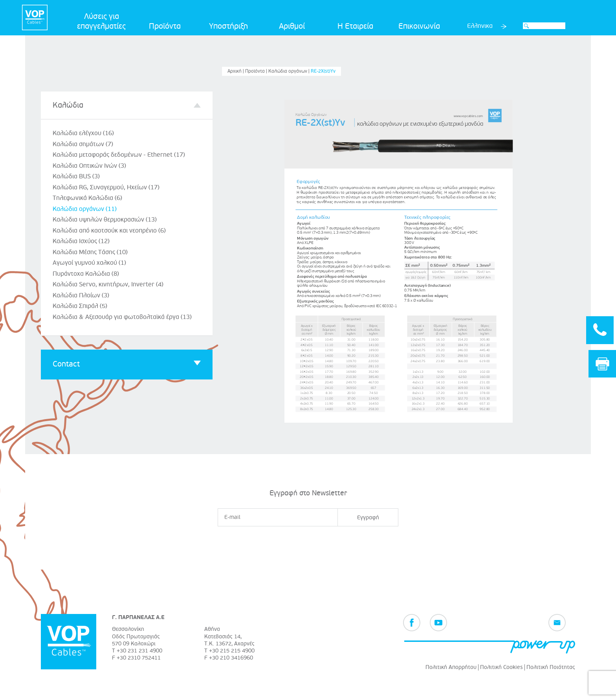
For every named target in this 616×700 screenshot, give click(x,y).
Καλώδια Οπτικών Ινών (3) (89, 166)
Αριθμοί (292, 26)
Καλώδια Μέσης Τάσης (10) (90, 252)
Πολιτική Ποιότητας (551, 667)
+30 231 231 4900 (139, 651)
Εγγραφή (368, 518)
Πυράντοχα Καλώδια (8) (86, 274)
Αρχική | (236, 71)
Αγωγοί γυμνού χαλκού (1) (89, 263)
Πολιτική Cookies (501, 667)
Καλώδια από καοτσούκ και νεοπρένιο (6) (109, 231)
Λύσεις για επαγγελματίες (101, 21)
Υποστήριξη (228, 26)
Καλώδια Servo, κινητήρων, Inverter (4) (108, 284)
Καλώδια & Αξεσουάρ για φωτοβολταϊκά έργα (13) (122, 317)
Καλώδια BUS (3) (76, 176)
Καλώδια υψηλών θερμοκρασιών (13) (105, 220)
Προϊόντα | (257, 71)
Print (602, 361)
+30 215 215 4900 (232, 651)
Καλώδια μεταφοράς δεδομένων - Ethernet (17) (119, 155)
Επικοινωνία (419, 26)
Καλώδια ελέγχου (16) (83, 133)
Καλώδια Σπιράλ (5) (80, 306)
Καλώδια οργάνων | (290, 71)
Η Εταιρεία (355, 26)
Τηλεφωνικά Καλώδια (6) (87, 198)
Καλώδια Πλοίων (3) (81, 295)
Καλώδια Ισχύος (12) (81, 241)
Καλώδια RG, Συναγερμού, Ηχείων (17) (106, 187)
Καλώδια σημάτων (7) (83, 144)
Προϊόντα (165, 26)
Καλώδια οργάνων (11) (85, 209)
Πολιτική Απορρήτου (451, 667)
